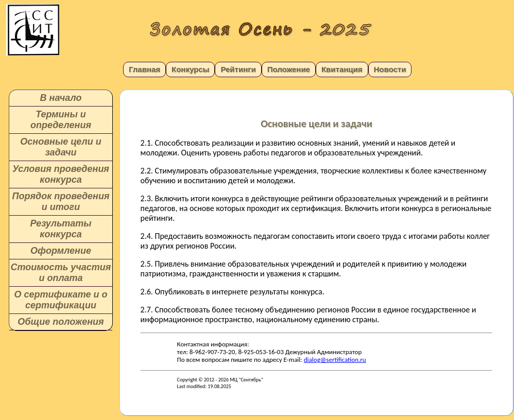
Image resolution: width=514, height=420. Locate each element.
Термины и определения (61, 120)
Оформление (61, 251)
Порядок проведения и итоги (61, 202)
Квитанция (342, 69)
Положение (289, 69)
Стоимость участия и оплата (61, 273)
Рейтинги (238, 69)
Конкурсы (190, 69)
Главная (144, 69)
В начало (61, 98)
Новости (390, 69)
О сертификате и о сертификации (61, 300)
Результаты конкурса (61, 229)
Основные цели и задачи (61, 147)
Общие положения (61, 322)
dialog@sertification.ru (335, 360)
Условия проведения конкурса (61, 174)
